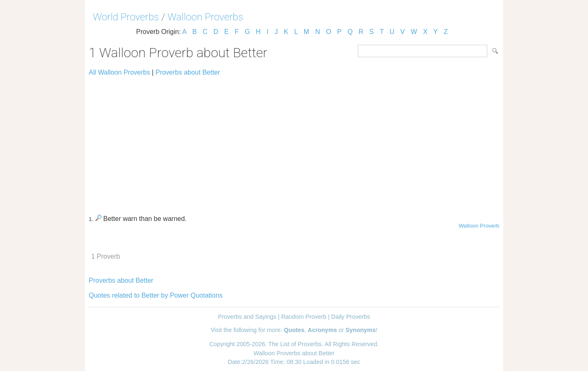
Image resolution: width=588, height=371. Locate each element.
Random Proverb (304, 317)
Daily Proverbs (351, 317)
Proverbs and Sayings (247, 317)
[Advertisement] (294, 142)
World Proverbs (126, 17)
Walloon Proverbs (205, 17)
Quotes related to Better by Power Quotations (156, 295)
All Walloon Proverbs (119, 72)
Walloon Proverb (479, 226)
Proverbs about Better (188, 72)
